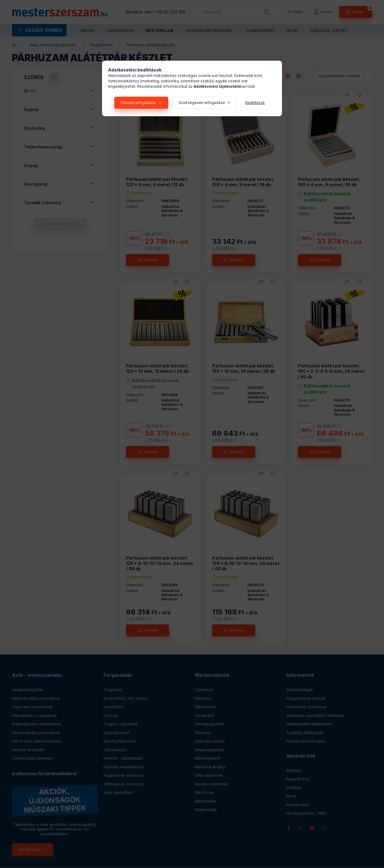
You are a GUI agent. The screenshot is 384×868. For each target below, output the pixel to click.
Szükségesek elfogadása (202, 103)
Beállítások (255, 103)
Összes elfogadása (138, 103)
